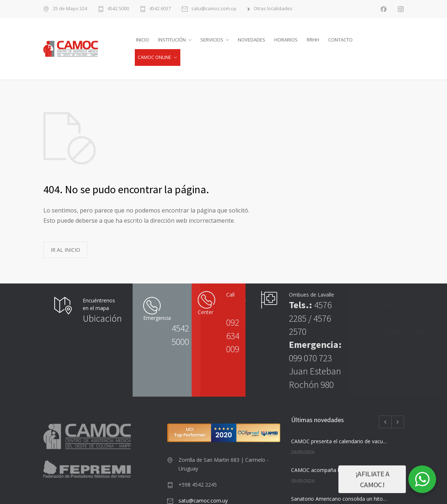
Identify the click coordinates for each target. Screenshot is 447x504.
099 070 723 (310, 358)
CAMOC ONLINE (154, 57)
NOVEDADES (252, 40)
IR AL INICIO (65, 250)
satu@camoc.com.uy (214, 9)
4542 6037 (160, 9)
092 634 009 (187, 336)
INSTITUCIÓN (172, 40)
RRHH (313, 40)
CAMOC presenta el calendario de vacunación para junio (339, 441)
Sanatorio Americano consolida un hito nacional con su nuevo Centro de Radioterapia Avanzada (339, 499)
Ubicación (102, 318)
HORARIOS (286, 40)
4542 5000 (118, 9)
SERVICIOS (212, 40)
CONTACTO (340, 40)
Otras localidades (273, 9)
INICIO (142, 40)
